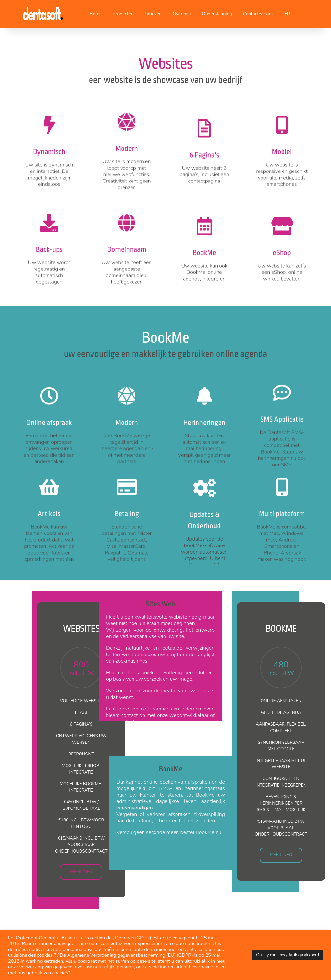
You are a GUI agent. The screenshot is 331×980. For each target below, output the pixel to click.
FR (287, 14)
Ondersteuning (217, 14)
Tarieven (153, 14)
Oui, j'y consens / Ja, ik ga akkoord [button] (288, 955)
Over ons (182, 14)
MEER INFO (81, 872)
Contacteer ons (258, 14)
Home (96, 14)
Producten (123, 14)
